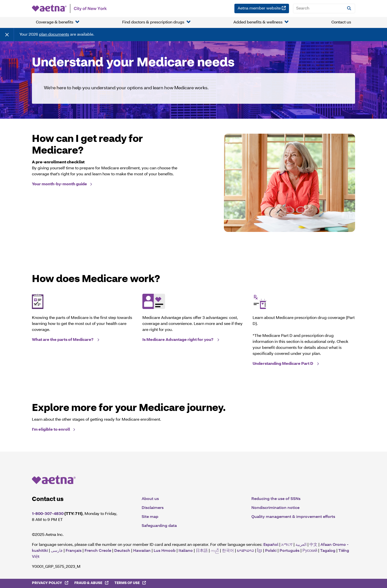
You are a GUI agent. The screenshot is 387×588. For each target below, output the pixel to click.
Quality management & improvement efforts (293, 517)
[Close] (7, 35)
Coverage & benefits (55, 22)
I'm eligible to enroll (51, 430)
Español (271, 545)
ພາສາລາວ (245, 551)
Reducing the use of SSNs (276, 499)
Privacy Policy (52, 583)
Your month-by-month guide (59, 184)
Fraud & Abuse (93, 583)
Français (74, 551)
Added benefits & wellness (258, 22)
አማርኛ (287, 545)
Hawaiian (142, 551)
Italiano (186, 551)
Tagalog (328, 551)
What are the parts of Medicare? (63, 340)
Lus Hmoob (165, 551)
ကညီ (215, 551)
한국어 (228, 551)
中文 (313, 545)
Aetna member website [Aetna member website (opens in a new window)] (263, 8)
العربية (301, 545)
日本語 (202, 551)
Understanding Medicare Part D (283, 364)
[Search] (324, 8)
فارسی (57, 551)
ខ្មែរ (260, 551)
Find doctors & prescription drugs (153, 22)
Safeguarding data (159, 526)
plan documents (54, 35)
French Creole (98, 551)
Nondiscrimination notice (275, 508)
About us (150, 499)
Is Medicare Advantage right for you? (178, 340)
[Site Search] (349, 8)
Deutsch (122, 551)
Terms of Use (132, 583)
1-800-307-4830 (48, 514)
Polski (271, 551)
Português (290, 551)
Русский (310, 551)
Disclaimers (153, 508)
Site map (150, 517)
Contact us (341, 22)
